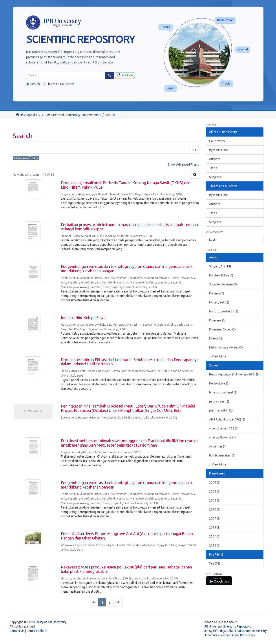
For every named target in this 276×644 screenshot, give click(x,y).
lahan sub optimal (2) (223, 392)
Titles (213, 168)
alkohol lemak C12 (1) (224, 428)
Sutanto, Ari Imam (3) (223, 284)
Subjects (215, 177)
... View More (218, 356)
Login (213, 240)
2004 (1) (215, 536)
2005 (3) (215, 491)
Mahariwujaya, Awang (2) (226, 347)
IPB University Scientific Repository (228, 626)
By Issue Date (218, 150)
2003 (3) (215, 482)
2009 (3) (215, 500)
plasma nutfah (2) (221, 410)
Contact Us (17, 631)
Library (39, 622)
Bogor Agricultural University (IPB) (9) (234, 374)
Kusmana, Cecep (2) (222, 329)
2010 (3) (215, 509)
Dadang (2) (217, 293)
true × (35, 158)
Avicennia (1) (218, 446)
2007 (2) (215, 518)
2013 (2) (215, 527)
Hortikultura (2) (219, 383)
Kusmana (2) (217, 320)
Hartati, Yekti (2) (220, 302)
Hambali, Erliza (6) (221, 275)
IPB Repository (30, 115)
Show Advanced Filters (183, 164)
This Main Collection (58, 84)
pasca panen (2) (220, 401)
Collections (217, 141)
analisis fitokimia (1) (222, 437)
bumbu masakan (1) (222, 455)
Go (194, 150)
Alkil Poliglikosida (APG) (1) (227, 419)
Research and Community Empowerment (73, 115)
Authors (215, 159)
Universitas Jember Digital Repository (229, 635)
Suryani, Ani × (21, 158)
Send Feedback (37, 631)
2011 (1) (215, 545)
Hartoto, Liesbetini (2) (224, 311)
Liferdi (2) (216, 338)
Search (33, 84)
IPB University (57, 622)
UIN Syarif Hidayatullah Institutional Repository (235, 631)
